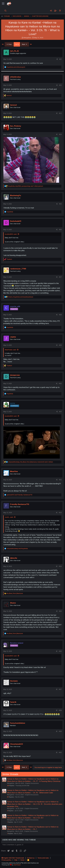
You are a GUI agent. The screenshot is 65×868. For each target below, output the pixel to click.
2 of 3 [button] (17, 44)
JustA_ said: (9, 517)
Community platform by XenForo (20, 863)
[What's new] (60, 11)
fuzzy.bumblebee (18, 723)
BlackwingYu (16, 195)
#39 (60, 731)
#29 (60, 345)
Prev (9, 44)
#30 (60, 384)
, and (21, 297)
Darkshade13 (16, 221)
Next (25, 44)
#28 (60, 315)
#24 (60, 134)
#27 (60, 277)
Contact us (31, 858)
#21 (60, 59)
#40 (60, 752)
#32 (60, 480)
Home (22, 860)
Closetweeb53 (16, 744)
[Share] (57, 59)
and (16, 67)
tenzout (13, 105)
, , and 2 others (31, 462)
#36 (60, 651)
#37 (60, 689)
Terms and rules (43, 858)
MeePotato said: (11, 350)
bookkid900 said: (11, 234)
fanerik (13, 702)
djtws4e (14, 558)
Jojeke (13, 337)
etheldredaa (15, 77)
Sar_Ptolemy (16, 126)
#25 (60, 204)
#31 (60, 412)
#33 (60, 513)
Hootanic (14, 681)
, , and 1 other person (26, 186)
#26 (60, 230)
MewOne (14, 471)
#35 (60, 611)
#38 (60, 710)
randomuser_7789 (18, 269)
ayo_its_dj (14, 51)
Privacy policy (6, 860)
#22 (60, 85)
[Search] (5, 11)
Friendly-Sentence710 (20, 504)
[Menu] (3, 4)
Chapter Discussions (32, 783)
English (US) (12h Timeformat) (13, 858)
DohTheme (17, 865)
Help (16, 860)
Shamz (13, 603)
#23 (60, 113)
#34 (60, 566)
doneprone (15, 375)
